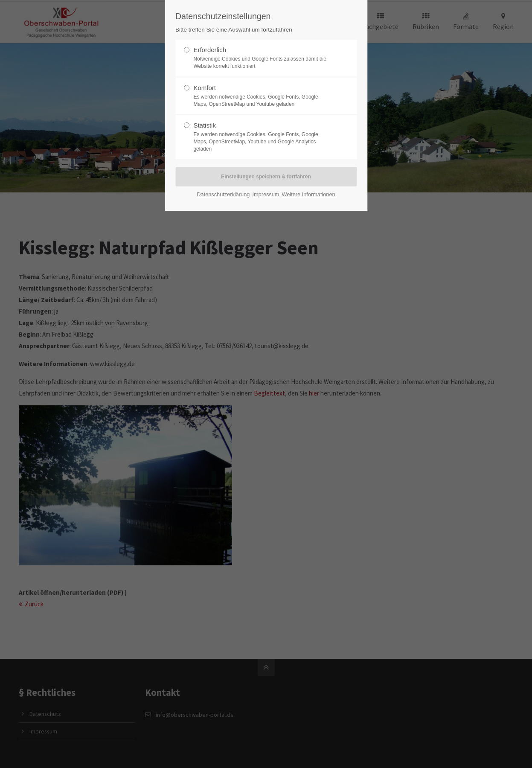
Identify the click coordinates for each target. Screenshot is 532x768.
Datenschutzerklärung (223, 194)
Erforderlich (262, 58)
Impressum (266, 194)
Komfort (262, 96)
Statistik (262, 137)
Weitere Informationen (308, 194)
